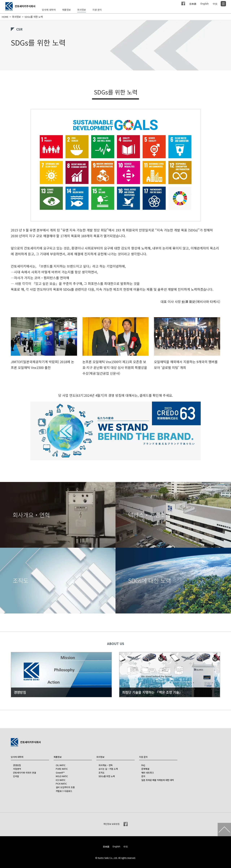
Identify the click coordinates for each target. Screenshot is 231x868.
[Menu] (223, 4)
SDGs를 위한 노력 (34, 17)
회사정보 (16, 17)
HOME (5, 17)
